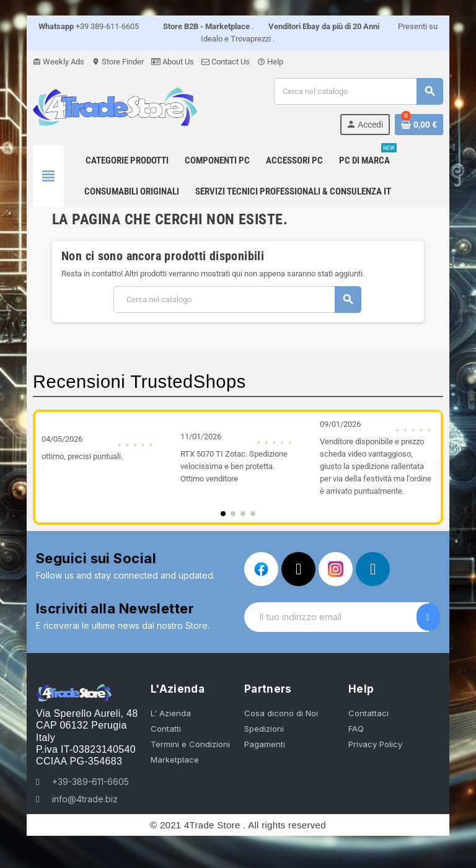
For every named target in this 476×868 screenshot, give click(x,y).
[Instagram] (336, 569)
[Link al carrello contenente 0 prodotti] (431, 125)
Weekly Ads (47, 62)
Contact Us (214, 62)
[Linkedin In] (373, 569)
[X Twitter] (298, 569)
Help (258, 62)
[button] (30, 467)
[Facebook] (261, 569)
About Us (161, 62)
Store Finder (106, 62)
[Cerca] (365, 91)
